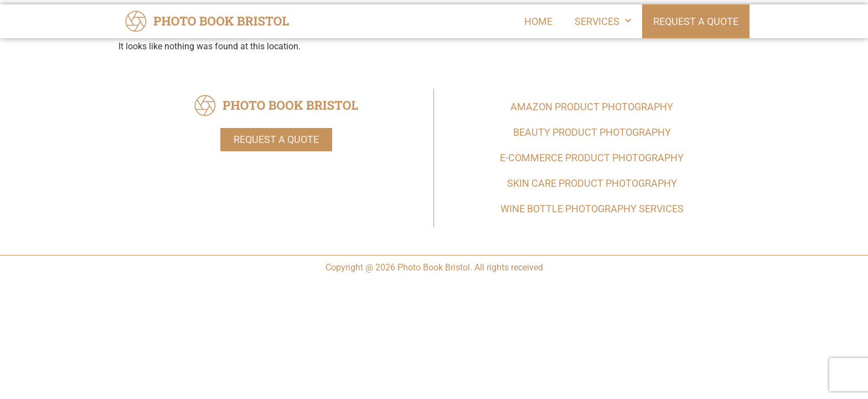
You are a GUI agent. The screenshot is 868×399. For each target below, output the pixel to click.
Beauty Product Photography (592, 132)
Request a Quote (696, 21)
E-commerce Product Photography (592, 158)
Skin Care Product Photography (592, 183)
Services (603, 21)
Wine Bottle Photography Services (592, 209)
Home (538, 21)
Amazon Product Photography (592, 107)
